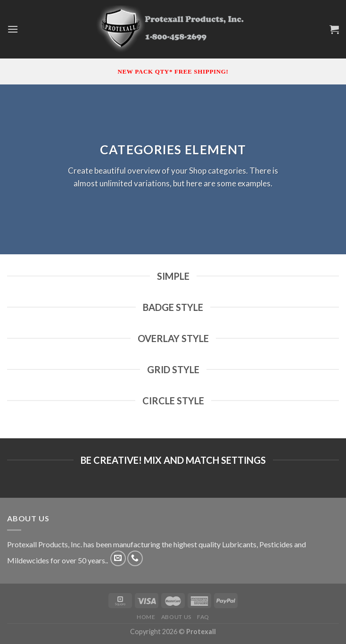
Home (146, 617)
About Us (176, 617)
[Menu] (13, 29)
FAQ (203, 617)
